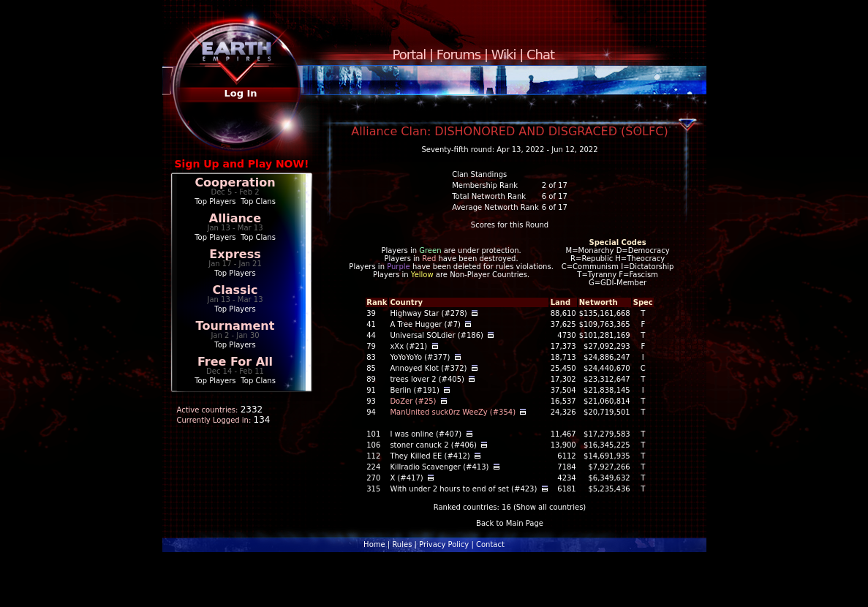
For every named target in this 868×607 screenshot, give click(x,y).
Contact (490, 544)
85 (371, 368)
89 (371, 379)
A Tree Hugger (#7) (425, 324)
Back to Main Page (510, 523)
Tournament (235, 326)
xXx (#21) (408, 346)
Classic (235, 290)
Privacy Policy (444, 544)
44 (371, 335)
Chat (540, 54)
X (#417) (406, 478)
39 (371, 313)
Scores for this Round (510, 225)
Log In (240, 93)
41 (371, 324)
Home (374, 544)
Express (235, 254)
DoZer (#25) (413, 401)
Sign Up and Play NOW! (242, 164)
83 (371, 357)
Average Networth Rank (495, 207)
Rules (402, 544)
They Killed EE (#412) (430, 456)
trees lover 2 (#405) (427, 379)
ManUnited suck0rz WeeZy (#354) (453, 412)
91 (371, 390)
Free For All (235, 362)
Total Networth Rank (489, 196)
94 (371, 412)
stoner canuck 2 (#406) (433, 445)
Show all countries (550, 507)
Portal (410, 54)
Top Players (215, 201)
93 (371, 401)
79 (371, 346)
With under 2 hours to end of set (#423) (463, 489)
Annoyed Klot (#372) (428, 368)
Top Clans (258, 201)
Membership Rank (485, 185)
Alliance (235, 218)
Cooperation (235, 182)
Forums (458, 54)
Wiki (504, 54)
